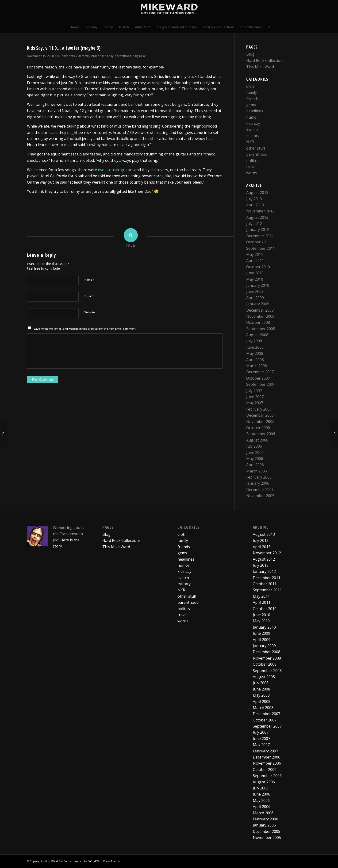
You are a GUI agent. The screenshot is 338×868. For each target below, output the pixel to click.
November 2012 (260, 211)
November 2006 (260, 422)
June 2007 (255, 397)
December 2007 (260, 372)
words (252, 173)
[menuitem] (75, 27)
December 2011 (260, 236)
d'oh (250, 86)
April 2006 (255, 465)
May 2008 (255, 353)
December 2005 (260, 490)
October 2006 (258, 428)
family (86, 56)
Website (90, 312)
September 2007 (261, 384)
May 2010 (255, 279)
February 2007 (259, 409)
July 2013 (254, 199)
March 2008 (257, 366)
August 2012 (257, 217)
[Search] (268, 27)
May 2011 (255, 254)
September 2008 (261, 329)
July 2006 (254, 446)
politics (252, 161)
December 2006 (260, 415)
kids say (108, 56)
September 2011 (261, 248)
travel (251, 167)
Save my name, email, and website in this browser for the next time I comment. (85, 329)
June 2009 (255, 291)
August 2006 (257, 440)
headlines (255, 111)
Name (90, 279)
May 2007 (255, 403)
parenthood (123, 56)
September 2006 (261, 434)
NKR (250, 142)
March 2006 (257, 471)
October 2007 (258, 378)
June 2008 (255, 347)
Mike (143, 56)
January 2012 (258, 230)
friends (252, 99)
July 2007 (254, 391)
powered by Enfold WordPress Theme (96, 861)
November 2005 (260, 496)
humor (96, 56)
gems (251, 105)
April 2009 (255, 298)
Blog (250, 54)
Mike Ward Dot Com (57, 861)
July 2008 (254, 341)
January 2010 (258, 285)
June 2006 (255, 453)
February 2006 (259, 477)
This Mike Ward (260, 67)
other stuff (256, 148)
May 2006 (255, 459)
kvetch (252, 130)
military (253, 136)
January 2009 (258, 304)
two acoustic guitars (116, 170)
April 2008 (255, 360)
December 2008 (260, 310)
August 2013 (257, 192)
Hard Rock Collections (265, 60)
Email (89, 296)
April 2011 (255, 260)
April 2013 (255, 205)
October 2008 (258, 322)
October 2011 (258, 242)
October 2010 (258, 267)
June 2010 (255, 273)
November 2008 (260, 316)
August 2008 (257, 335)
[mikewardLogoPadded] (169, 11)
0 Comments (66, 56)
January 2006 (258, 483)
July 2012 (254, 223)
